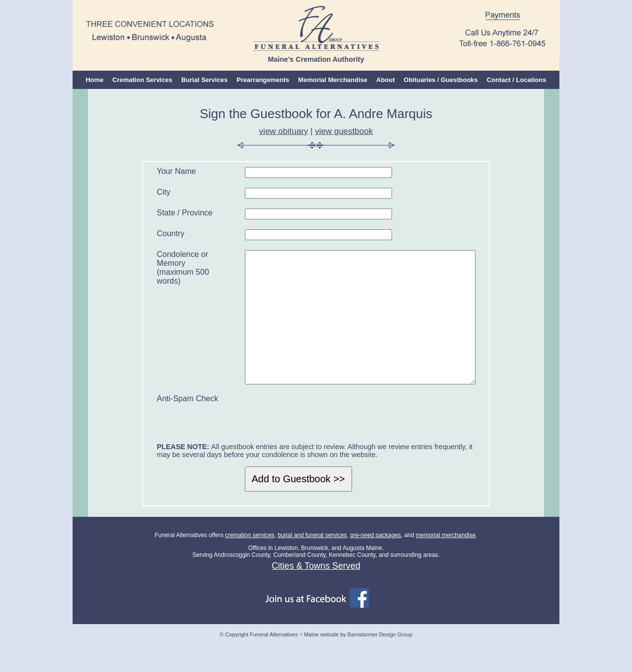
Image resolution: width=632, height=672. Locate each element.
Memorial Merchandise (333, 80)
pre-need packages (375, 565)
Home (94, 80)
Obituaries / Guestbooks (441, 80)
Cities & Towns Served (316, 595)
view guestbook (344, 131)
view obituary (284, 131)
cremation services (250, 565)
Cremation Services (142, 80)
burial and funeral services (312, 565)
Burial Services (204, 80)
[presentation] (317, 443)
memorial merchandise (446, 565)
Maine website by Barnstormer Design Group (358, 664)
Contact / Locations (517, 80)
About (386, 80)
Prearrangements (263, 80)
